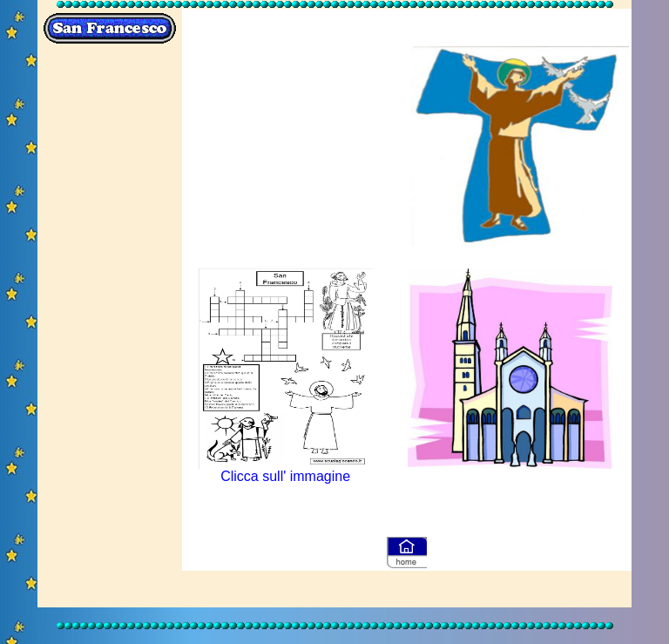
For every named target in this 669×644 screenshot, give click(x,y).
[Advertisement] (110, 328)
